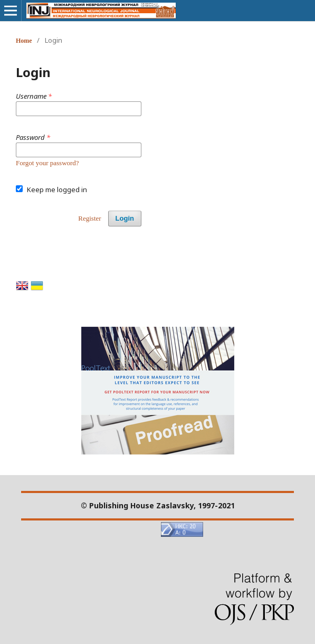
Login (125, 218)
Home (24, 41)
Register (89, 218)
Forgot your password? (47, 163)
